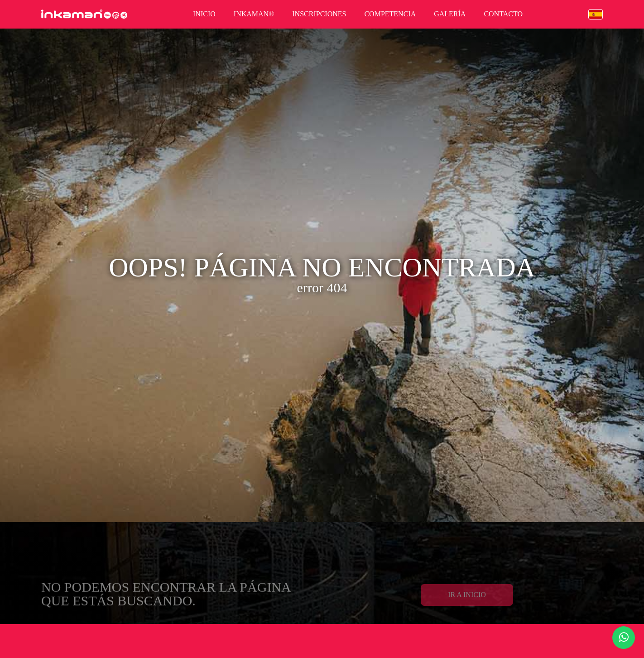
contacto (503, 14)
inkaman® (254, 14)
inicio (204, 14)
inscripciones (319, 14)
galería (450, 14)
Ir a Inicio (467, 605)
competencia (390, 14)
